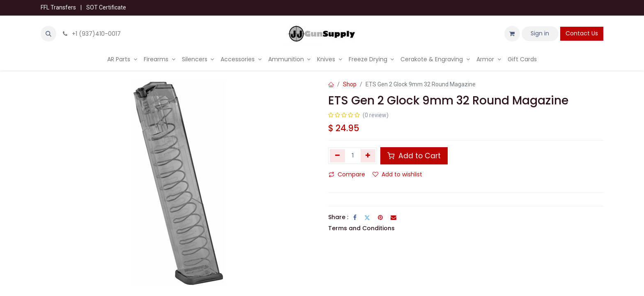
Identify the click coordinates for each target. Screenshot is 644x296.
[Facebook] (355, 217)
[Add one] (368, 156)
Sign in (540, 33)
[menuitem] (122, 59)
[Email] (393, 217)
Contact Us (582, 33)
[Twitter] (367, 217)
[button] (48, 34)
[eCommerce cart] (512, 34)
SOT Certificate (106, 7)
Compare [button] (347, 174)
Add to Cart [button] (414, 156)
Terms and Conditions (361, 228)
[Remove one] (337, 156)
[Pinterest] (380, 217)
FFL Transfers (58, 7)
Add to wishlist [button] (397, 174)
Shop (350, 84)
